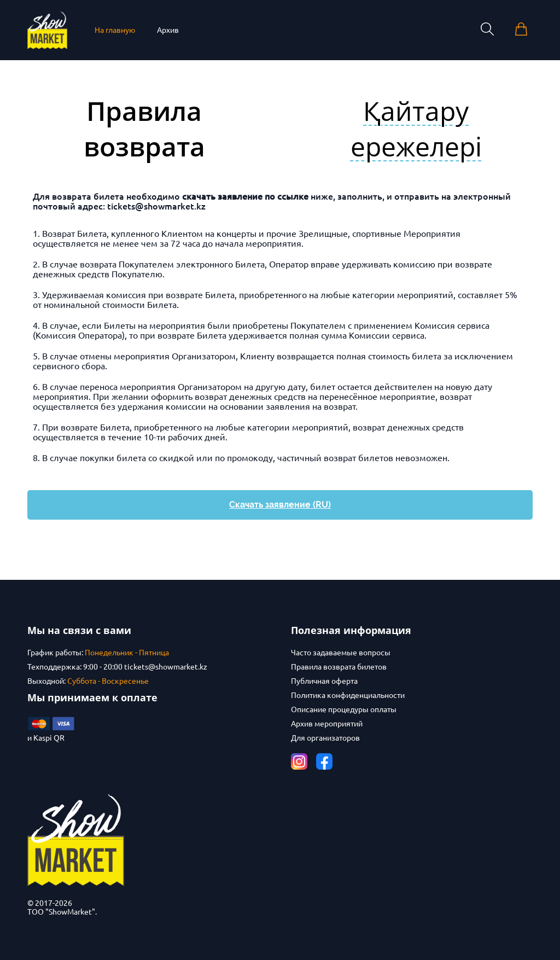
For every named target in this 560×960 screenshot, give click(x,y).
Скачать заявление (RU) (280, 505)
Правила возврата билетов (339, 667)
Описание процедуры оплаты (344, 709)
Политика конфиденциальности (348, 695)
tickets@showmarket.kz (156, 206)
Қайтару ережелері (416, 129)
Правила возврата (144, 129)
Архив (168, 30)
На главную (115, 30)
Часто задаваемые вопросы (341, 653)
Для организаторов (325, 738)
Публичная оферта (324, 681)
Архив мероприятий (327, 724)
